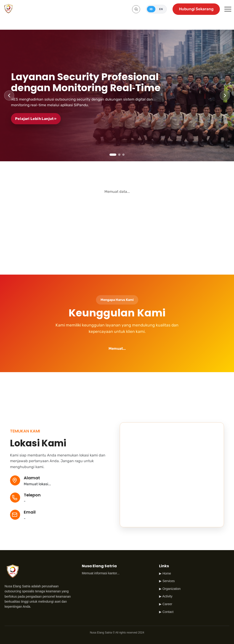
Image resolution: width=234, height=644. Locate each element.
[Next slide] (225, 95)
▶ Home (165, 573)
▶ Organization (170, 589)
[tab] (113, 155)
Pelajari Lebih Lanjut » (36, 119)
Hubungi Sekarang (196, 9)
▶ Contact (166, 612)
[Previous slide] (9, 95)
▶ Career (166, 604)
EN (161, 9)
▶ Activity (166, 596)
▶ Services (167, 581)
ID (151, 9)
